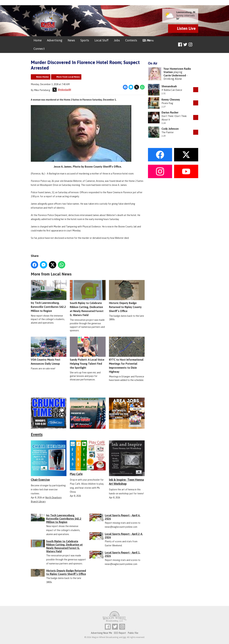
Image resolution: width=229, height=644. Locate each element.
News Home (42, 77)
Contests (131, 40)
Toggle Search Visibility (196, 45)
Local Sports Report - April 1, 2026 (123, 554)
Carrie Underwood (175, 75)
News (71, 40)
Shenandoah (169, 86)
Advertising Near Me (102, 633)
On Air (147, 40)
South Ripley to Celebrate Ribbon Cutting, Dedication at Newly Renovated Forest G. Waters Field (88, 298)
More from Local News (68, 77)
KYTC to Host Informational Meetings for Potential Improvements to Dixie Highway (127, 355)
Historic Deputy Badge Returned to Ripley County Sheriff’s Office (127, 296)
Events (37, 434)
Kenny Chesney (171, 100)
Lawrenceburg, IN (186, 12)
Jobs (117, 40)
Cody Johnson (170, 129)
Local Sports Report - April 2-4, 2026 (124, 536)
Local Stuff (101, 40)
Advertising (55, 40)
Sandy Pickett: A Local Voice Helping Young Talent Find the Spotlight (88, 353)
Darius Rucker (170, 112)
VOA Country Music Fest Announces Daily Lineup (49, 351)
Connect (39, 49)
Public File (133, 633)
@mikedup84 (62, 90)
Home (38, 40)
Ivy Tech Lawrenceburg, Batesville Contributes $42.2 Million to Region (49, 296)
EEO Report (120, 633)
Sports (85, 40)
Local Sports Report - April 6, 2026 (123, 517)
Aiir (124, 637)
